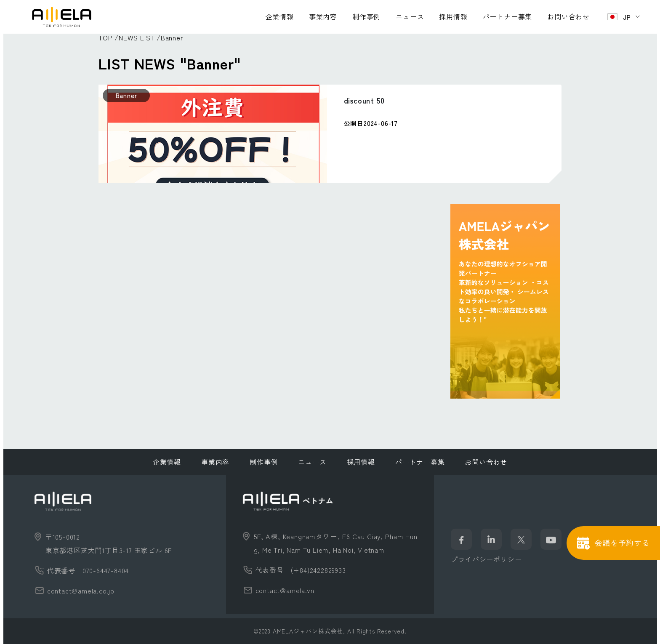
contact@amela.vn (285, 590)
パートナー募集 (508, 16)
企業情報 (280, 16)
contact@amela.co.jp (81, 591)
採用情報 (453, 16)
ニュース (410, 16)
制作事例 (366, 16)
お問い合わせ (568, 16)
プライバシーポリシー (486, 559)
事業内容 (323, 16)
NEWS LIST (137, 37)
